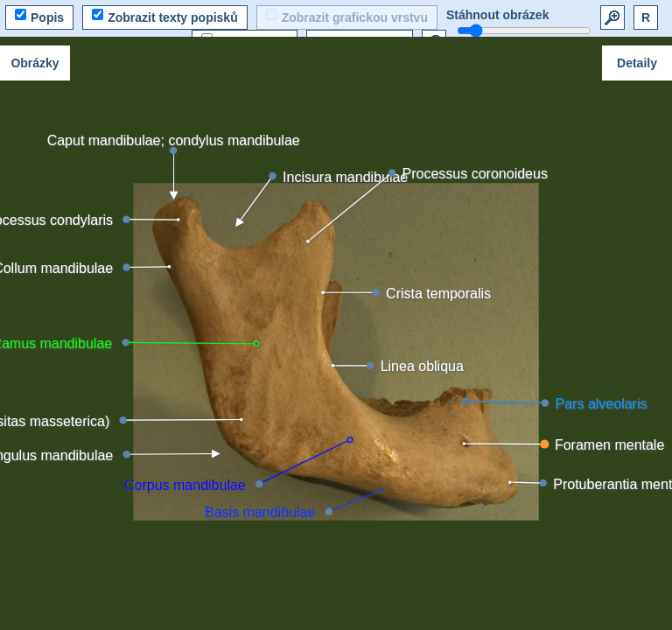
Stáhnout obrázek (497, 15)
